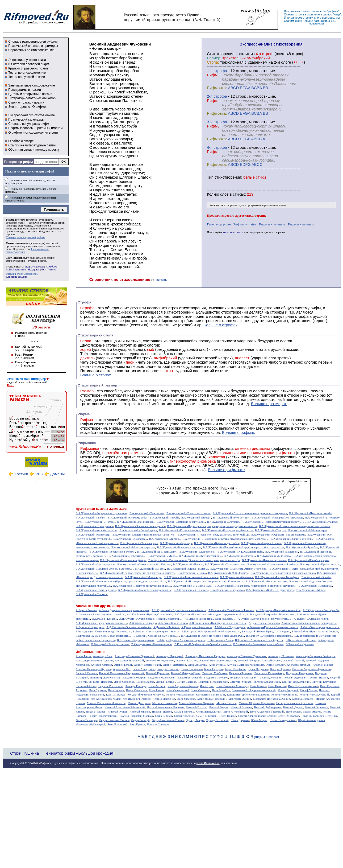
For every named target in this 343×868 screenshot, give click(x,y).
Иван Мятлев (258, 686)
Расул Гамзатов (312, 712)
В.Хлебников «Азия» (220, 640)
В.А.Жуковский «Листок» (165, 539)
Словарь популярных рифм (29, 124)
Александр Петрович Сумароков (246, 656)
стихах (239, 194)
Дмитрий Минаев (241, 682)
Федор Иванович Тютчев (114, 720)
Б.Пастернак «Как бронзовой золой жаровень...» (211, 632)
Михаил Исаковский (164, 703)
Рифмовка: (217, 88)
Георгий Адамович (295, 678)
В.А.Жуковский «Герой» (164, 518)
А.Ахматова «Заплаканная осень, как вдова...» (309, 623)
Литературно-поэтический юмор (32, 98)
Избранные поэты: (91, 652)
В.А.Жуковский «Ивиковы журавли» (264, 560)
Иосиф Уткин (308, 690)
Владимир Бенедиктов (300, 673)
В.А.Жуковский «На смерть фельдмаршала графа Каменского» (206, 581)
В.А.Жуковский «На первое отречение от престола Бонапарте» (138, 573)
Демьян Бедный (166, 682)
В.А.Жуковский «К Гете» (150, 569)
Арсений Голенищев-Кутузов (93, 669)
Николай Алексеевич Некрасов (165, 707)
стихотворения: (228, 177)
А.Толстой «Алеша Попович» (312, 619)
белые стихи (255, 177)
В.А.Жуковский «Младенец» (93, 535)
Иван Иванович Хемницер (232, 686)
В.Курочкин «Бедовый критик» (136, 640)
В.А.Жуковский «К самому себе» (128, 518)
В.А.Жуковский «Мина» (162, 556)
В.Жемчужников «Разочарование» (152, 644)
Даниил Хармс (145, 682)
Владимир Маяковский (161, 678)
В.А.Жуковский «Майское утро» (308, 530)
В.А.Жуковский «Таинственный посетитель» (191, 577)
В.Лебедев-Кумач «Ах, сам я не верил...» (181, 640)
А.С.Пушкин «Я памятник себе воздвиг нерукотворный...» (210, 614)
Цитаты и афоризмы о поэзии (30, 94)
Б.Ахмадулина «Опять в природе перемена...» (103, 632)
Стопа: (213, 62)
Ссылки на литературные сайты (32, 145)
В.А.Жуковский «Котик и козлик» (180, 530)
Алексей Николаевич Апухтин (218, 661)
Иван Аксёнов (157, 686)
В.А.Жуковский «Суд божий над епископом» (278, 535)
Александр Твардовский (129, 661)
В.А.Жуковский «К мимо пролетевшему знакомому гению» (295, 526)
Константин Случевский (314, 695)
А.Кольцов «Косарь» (104, 619)
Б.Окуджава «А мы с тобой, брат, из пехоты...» (104, 636)
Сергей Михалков (288, 716)
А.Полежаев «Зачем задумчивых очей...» (100, 614)
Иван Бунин (207, 686)
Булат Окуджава (258, 669)
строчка (301, 14)
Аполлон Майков (323, 665)
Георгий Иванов (318, 678)
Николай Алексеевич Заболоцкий (125, 707)
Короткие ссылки (16, 277)
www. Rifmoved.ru (208, 763)
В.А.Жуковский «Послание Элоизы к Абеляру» (104, 569)
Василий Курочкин (157, 673)
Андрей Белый (123, 665)
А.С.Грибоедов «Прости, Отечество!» (150, 614)
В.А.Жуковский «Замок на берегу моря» (181, 522)
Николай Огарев (96, 712)
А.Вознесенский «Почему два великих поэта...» (218, 623)
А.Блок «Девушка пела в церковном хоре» (124, 610)
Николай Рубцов (118, 712)
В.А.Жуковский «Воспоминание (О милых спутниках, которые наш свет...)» (194, 560)
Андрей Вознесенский (147, 665)
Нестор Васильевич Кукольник (295, 703)
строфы (10, 234)
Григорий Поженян (100, 682)
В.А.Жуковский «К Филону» (274, 556)
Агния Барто (83, 656)
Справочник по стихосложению (31, 50)
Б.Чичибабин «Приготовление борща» (315, 632)
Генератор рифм (18, 162)
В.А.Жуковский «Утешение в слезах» (112, 552)
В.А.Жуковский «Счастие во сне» (225, 564)
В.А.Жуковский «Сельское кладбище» (123, 560)
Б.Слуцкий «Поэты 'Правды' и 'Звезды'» (266, 632)
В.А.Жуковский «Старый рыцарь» (188, 569)
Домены (57, 474)
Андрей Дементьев (174, 665)
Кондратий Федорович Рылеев (146, 695)
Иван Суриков (97, 690)
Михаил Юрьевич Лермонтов (256, 703)
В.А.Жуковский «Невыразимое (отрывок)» (277, 518)
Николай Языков (162, 712)
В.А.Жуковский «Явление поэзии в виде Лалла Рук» (144, 535)
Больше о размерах (269, 404)
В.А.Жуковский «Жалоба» (323, 522)
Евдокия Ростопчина (111, 686)
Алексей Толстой (293, 661)
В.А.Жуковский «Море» (311, 590)
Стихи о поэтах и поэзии (26, 102)
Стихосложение (16, 243)
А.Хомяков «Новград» (143, 623)
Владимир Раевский (190, 678)
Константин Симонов (284, 695)
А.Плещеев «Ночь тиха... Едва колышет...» (210, 619)
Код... (10, 385)
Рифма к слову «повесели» (22, 274)
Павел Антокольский (235, 712)
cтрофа (220, 71)
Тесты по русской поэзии (27, 77)
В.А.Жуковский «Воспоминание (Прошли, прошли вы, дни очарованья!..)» (121, 581)
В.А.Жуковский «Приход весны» (320, 564)
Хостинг (21, 474)
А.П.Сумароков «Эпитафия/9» (321, 610)
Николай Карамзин (317, 707)
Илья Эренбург (221, 690)
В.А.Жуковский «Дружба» (302, 547)
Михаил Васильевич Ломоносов (106, 703)
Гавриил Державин (270, 678)
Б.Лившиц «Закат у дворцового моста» (156, 632)
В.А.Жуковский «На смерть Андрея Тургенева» (239, 569)
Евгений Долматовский (296, 682)
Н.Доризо (34, 270)
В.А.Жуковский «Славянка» (130, 539)
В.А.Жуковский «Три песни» (147, 513)
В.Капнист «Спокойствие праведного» (269, 636)
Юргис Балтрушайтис (283, 720)
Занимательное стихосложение (32, 85)
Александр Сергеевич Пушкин (94, 661)
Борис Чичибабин (236, 669)
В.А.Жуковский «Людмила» (227, 590)
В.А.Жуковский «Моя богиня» (231, 518)
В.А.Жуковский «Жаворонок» (197, 552)
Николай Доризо (293, 707)
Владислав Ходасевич (243, 678)
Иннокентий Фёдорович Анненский (254, 690)
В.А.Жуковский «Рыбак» (91, 518)
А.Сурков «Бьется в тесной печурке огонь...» (265, 619)
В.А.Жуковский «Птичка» (91, 594)
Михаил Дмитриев (139, 703)
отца (337, 14)
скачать (161, 280)
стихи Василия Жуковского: (107, 509)
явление (321, 11)
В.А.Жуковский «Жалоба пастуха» (97, 530)
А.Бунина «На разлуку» (90, 627)
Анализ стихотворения (224, 205)
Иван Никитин (277, 686)
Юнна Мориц (259, 720)
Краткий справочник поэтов (28, 68)
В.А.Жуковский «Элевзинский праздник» (140, 526)
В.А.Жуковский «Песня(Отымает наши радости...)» (273, 522)
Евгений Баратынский (267, 682)
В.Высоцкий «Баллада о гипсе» (110, 644)
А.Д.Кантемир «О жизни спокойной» (129, 627)
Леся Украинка (186, 699)
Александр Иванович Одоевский (134, 656)
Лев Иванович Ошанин (137, 699)
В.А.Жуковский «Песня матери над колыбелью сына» (283, 573)
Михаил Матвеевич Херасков (197, 703)
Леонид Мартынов (164, 699)
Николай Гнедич (219, 707)
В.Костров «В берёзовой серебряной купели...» (203, 644)
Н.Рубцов (51, 267)
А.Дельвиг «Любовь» (166, 627)
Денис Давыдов (187, 682)
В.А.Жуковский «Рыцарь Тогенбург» (277, 577)
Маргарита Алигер (240, 699)
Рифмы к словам (21, 128)
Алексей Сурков (271, 661)
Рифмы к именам (272, 224)
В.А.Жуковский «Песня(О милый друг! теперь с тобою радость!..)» (243, 547)
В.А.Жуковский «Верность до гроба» (216, 543)
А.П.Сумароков (34, 267)
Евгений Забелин (86, 686)
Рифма (10, 220)
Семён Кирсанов (207, 716)
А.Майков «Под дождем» (230, 627)
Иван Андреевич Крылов (183, 686)
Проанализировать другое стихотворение (237, 216)
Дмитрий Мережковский (213, 682)
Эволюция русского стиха (27, 60)
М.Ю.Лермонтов (16, 270)
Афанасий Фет (122, 669)
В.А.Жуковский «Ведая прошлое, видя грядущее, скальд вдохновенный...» (212, 526)
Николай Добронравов (268, 707)
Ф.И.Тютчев (49, 270)
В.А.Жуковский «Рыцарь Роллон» (261, 543)
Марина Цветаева (303, 699)
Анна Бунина (217, 665)
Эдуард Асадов (195, 720)
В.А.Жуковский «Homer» (100, 522)
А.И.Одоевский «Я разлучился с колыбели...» (179, 610)
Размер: (214, 58)
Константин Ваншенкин (210, 695)
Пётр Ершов (293, 712)
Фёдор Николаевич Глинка (168, 720)
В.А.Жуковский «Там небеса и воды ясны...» (145, 590)
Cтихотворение (221, 54)
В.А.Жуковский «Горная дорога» (95, 564)
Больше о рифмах (239, 433)
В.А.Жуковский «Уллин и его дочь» (292, 539)
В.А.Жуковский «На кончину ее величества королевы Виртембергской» (225, 539)
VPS (39, 474)
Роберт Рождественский (103, 716)
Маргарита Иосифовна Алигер (272, 699)
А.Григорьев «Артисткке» (197, 627)
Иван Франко (116, 690)
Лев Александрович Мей (106, 699)
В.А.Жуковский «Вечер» (196, 518)
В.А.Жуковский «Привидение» (94, 526)
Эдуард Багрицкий (217, 720)
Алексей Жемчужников (160, 661)
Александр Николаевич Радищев (205, 656)
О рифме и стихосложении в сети (33, 133)
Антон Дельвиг (276, 665)
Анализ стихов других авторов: (101, 606)
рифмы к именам (50, 128)
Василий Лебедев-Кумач (186, 673)
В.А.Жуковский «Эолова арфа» (139, 543)
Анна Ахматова (197, 665)
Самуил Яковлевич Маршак (136, 716)
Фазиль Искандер (86, 720)
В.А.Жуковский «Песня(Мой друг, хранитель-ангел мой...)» (214, 535)
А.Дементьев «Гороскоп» (264, 623)
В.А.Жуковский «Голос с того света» (189, 513)
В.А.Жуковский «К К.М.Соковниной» (240, 552)
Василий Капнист (86, 673)
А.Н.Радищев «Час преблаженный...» (278, 610)
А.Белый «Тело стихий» (173, 623)
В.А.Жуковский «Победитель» (127, 556)
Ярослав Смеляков (158, 724)
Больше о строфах (221, 325)
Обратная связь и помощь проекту (34, 150)
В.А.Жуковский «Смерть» (271, 530)
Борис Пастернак (192, 669)
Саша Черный (164, 716)
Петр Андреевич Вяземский (267, 712)
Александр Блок (103, 656)
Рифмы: (214, 75)
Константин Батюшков (180, 695)
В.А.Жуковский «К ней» (316, 577)
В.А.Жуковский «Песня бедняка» (96, 590)
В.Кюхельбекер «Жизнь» (301, 640)
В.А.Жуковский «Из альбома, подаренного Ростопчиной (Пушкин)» (256, 586)
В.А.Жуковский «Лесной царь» (138, 530)
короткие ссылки (233, 232)
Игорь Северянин (137, 690)
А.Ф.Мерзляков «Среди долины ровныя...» (101, 623)
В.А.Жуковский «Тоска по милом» (266, 581)
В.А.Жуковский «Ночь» (192, 573)
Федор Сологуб (140, 720)
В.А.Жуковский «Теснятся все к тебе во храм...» (142, 586)
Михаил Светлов (227, 703)
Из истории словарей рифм (29, 64)
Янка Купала (137, 724)
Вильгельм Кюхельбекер (269, 673)
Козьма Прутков (116, 695)
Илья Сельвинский (178, 690)
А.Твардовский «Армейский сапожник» (271, 614)
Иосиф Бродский (288, 690)
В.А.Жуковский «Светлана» (315, 586)
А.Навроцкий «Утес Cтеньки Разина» (231, 610)
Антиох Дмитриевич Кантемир (245, 665)
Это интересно (19, 107)
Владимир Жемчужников (106, 678)
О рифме (39, 107)
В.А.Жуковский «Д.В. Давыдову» (157, 552)
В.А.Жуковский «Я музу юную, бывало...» (227, 530)
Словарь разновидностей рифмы (33, 42)
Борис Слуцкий (214, 669)
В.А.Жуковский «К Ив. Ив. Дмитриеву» (270, 590)
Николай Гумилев (241, 707)
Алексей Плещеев (249, 661)
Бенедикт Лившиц (168, 669)
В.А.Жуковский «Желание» (236, 577)
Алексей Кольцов (187, 661)
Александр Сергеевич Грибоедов (316, 656)
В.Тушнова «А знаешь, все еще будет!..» (259, 640)
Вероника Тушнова (241, 673)
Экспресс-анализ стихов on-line (32, 115)
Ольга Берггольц (184, 712)
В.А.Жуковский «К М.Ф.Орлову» (228, 573)
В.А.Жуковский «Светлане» (224, 522)
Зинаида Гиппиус (136, 686)
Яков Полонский (117, 724)
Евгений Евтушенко (324, 682)
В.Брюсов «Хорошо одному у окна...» (156, 636)
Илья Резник (157, 690)
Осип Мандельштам (208, 712)
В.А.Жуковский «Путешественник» (200, 556)
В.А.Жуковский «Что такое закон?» (310, 513)
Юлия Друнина (240, 720)
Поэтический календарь (26, 120)
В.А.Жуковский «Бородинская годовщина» (102, 513)
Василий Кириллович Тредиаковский (122, 673)
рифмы (333, 11)
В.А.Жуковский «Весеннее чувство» (179, 547)
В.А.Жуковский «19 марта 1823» (193, 586)
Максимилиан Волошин (212, 699)
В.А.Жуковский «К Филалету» (143, 577)
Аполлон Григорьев (299, 665)
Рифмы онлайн (244, 224)
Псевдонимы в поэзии (25, 90)
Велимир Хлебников (215, 673)
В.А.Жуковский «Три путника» (136, 522)
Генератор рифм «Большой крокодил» (80, 753)
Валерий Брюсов (280, 669)
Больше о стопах (96, 375)
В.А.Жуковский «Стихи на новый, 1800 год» (144, 564)
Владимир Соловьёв (216, 678)
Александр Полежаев (281, 656)
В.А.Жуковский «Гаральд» (176, 543)
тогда (290, 18)
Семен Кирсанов (184, 716)
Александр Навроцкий (170, 656)
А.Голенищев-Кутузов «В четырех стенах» (273, 627)
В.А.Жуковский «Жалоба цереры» (309, 560)
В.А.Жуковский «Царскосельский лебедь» (273, 564)
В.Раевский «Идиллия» (300, 644)
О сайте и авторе (21, 141)
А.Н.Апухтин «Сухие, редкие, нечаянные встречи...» (151, 619)
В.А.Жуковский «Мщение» (282, 552)
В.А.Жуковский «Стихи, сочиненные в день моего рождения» (250, 513)
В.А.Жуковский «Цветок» (239, 556)
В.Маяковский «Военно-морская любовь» (258, 644)
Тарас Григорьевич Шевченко (319, 716)
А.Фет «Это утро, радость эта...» (320, 627)
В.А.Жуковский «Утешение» (191, 590)
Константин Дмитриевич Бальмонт (248, 695)
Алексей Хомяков (101, 665)
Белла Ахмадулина (144, 669)
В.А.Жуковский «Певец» (188, 564)
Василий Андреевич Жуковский (311, 669)
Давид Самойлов (124, 682)
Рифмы (116, 428)
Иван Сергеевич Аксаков (303, 686)
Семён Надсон (227, 716)
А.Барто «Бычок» (86, 610)
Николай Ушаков (140, 712)
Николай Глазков (196, 707)
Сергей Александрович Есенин (257, 716)
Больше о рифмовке (226, 470)
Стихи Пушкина (24, 753)
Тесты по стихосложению (27, 73)
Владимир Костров (134, 678)
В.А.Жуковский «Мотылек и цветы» (133, 547)
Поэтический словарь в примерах (33, 46)
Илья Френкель (201, 690)
